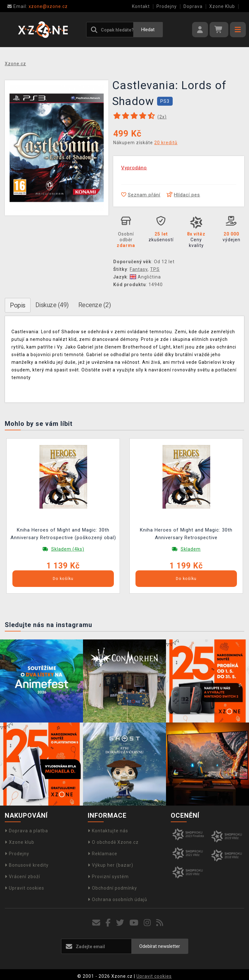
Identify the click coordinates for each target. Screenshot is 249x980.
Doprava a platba (26, 831)
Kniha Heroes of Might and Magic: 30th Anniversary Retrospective (186, 534)
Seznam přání (141, 195)
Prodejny (167, 6)
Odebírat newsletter (160, 946)
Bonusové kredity (27, 865)
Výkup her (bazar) (111, 865)
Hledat (148, 30)
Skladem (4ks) (68, 549)
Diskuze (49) (52, 305)
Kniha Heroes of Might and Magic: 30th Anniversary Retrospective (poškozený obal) (63, 534)
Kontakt (141, 6)
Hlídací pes (183, 195)
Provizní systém (108, 877)
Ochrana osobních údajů (118, 899)
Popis (18, 305)
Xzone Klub (222, 6)
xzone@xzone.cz (38, 6)
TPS (155, 269)
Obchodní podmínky (112, 888)
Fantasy (139, 269)
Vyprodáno (134, 168)
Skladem (191, 549)
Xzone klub (20, 842)
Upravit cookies (24, 888)
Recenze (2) (95, 305)
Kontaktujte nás (108, 831)
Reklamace (103, 854)
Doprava (193, 6)
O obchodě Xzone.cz (113, 842)
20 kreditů (166, 143)
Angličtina (145, 277)
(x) (162, 117)
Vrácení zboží (22, 877)
